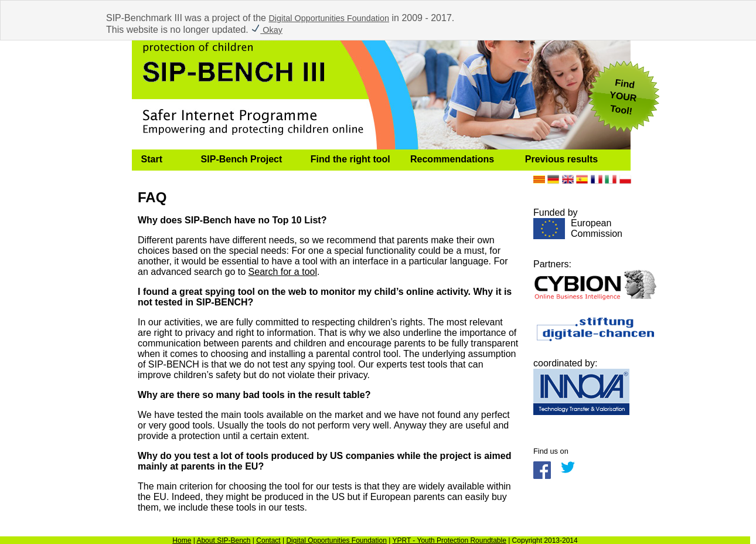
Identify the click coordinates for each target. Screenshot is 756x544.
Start (152, 159)
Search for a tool (283, 272)
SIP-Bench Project (242, 159)
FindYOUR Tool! (623, 97)
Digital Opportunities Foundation (329, 18)
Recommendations (452, 159)
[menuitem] (162, 160)
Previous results (562, 159)
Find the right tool (350, 159)
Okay (267, 30)
